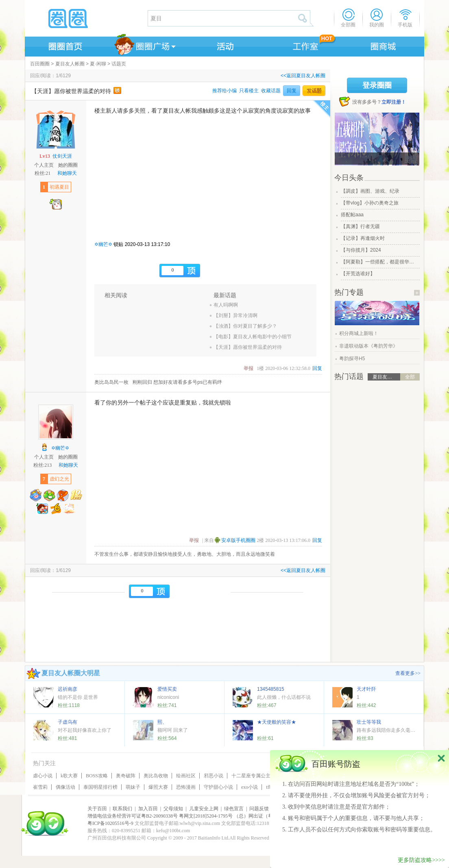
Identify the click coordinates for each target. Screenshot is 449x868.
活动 (224, 45)
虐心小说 (43, 776)
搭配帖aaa (352, 215)
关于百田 (97, 809)
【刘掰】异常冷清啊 (235, 315)
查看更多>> (408, 673)
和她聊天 (67, 173)
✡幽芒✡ (103, 244)
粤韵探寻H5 (352, 359)
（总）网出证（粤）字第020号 (267, 816)
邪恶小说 (214, 776)
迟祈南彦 (68, 689)
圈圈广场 (144, 45)
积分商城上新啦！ (359, 333)
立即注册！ (394, 102)
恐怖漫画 (186, 787)
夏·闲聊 (98, 64)
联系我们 (122, 809)
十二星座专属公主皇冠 (256, 776)
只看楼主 (249, 91)
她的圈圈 (68, 165)
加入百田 (148, 809)
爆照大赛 (158, 787)
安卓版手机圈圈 (238, 540)
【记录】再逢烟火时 (363, 238)
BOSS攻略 (97, 776)
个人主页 (44, 165)
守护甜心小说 (218, 787)
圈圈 (86, 18)
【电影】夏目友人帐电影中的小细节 (253, 337)
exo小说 (250, 787)
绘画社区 (186, 776)
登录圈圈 (377, 85)
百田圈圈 (40, 64)
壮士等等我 (369, 722)
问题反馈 (259, 809)
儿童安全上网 (204, 809)
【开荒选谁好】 (358, 274)
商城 (384, 45)
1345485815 (271, 689)
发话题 (314, 91)
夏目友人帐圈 (70, 64)
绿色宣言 (234, 809)
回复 (292, 91)
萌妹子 (133, 787)
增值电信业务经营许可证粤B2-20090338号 (133, 816)
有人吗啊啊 (226, 305)
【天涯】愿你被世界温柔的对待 (248, 347)
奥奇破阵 (126, 776)
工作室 (304, 45)
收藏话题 (271, 91)
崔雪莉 (40, 787)
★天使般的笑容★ (277, 722)
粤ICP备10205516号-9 (110, 823)
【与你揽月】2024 (361, 250)
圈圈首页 (65, 45)
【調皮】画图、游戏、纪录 (370, 191)
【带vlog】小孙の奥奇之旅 (370, 203)
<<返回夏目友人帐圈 (303, 76)
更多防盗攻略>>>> (421, 860)
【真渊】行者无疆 (360, 226)
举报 (248, 368)
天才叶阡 (366, 689)
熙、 (162, 722)
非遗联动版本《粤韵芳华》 (368, 346)
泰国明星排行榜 (100, 787)
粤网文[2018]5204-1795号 (206, 816)
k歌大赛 (69, 776)
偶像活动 (65, 787)
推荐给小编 (224, 91)
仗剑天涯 (62, 156)
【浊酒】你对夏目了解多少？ (245, 326)
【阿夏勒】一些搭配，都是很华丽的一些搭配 (379, 262)
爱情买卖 (167, 689)
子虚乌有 (68, 722)
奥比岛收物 (156, 776)
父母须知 (173, 809)
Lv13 (45, 156)
